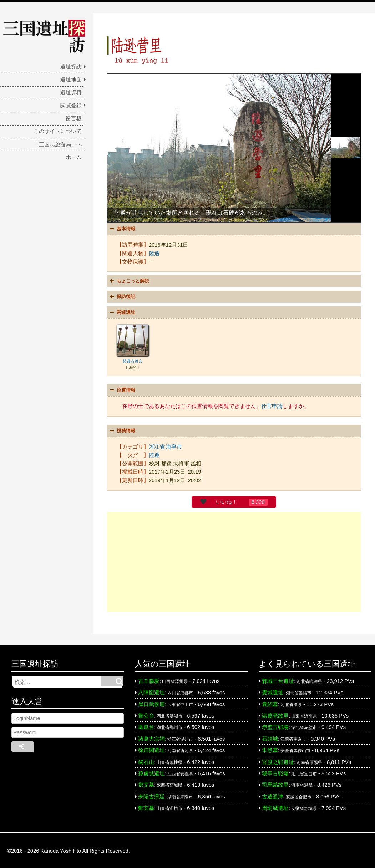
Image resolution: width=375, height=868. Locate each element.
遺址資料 (71, 92)
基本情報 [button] (122, 229)
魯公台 (146, 714)
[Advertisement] (234, 560)
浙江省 (157, 445)
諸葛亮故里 (275, 714)
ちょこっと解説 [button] (129, 281)
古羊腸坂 (149, 679)
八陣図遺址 (151, 691)
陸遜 (154, 253)
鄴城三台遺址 (278, 679)
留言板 (74, 118)
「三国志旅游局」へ (58, 144)
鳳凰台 (146, 726)
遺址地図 (71, 80)
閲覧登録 (71, 106)
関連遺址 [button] (122, 312)
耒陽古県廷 (151, 795)
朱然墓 (270, 749)
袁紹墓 (270, 703)
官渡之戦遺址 (278, 760)
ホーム (74, 157)
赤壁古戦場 (275, 726)
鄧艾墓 (146, 783)
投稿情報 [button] (122, 429)
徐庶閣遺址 (151, 749)
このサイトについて (58, 131)
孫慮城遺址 (151, 772)
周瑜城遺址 (275, 806)
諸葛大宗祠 (151, 737)
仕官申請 (272, 405)
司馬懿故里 (275, 783)
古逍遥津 (273, 795)
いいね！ (227, 500)
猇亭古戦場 (275, 772)
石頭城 (270, 737)
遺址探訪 (71, 67)
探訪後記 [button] (122, 296)
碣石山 (146, 760)
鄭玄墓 (146, 806)
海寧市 (174, 445)
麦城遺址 (273, 691)
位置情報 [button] (122, 389)
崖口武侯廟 (151, 703)
